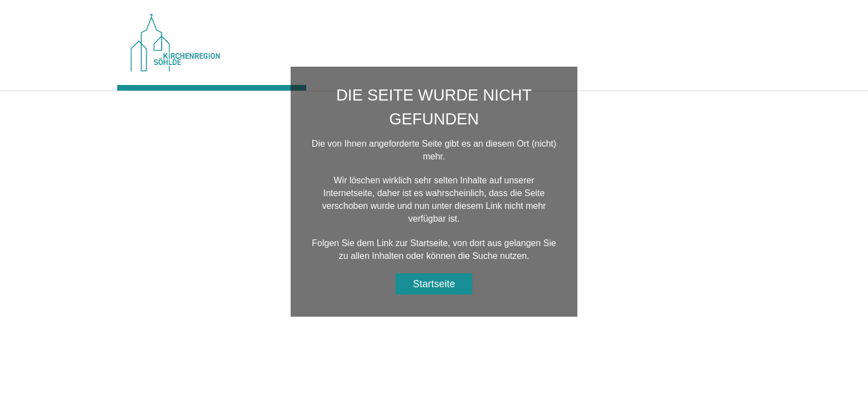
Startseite (434, 284)
